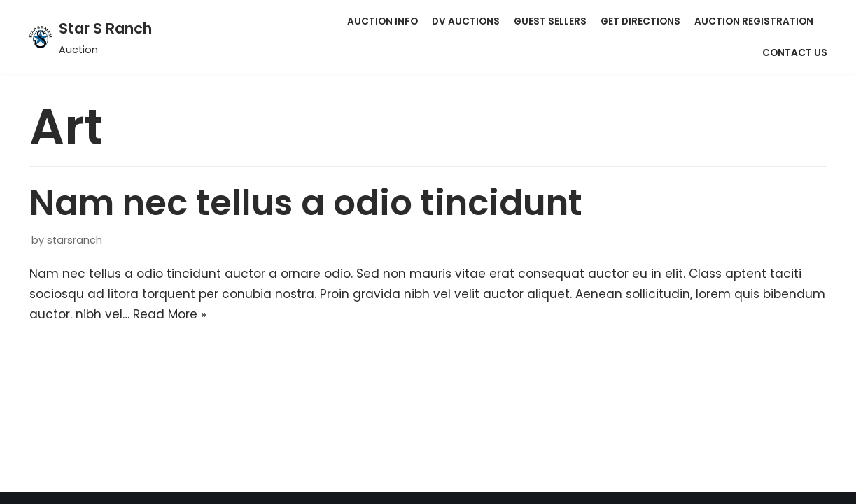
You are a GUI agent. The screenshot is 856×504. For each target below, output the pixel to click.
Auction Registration (754, 21)
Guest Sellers (550, 21)
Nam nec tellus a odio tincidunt (306, 203)
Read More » (170, 314)
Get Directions (640, 21)
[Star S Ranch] (91, 37)
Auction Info (383, 21)
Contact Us (795, 53)
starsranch (75, 240)
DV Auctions (466, 21)
